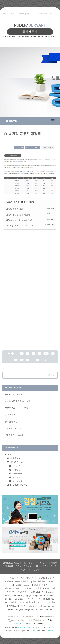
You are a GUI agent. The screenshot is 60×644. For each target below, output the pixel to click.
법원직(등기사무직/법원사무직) (20, 226)
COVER (22, 14)
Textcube (50, 627)
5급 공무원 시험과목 (14, 428)
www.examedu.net (26, 627)
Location (9, 617)
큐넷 (24, 563)
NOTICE (29, 14)
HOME (5, 14)
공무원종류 (17, 474)
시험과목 (16, 466)
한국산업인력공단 (11, 563)
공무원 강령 (10, 415)
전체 (10, 455)
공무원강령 (17, 481)
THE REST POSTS (18, 485)
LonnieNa (50, 631)
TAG (36, 14)
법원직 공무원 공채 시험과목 (19, 215)
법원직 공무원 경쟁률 (24, 134)
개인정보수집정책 (24, 566)
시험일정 (16, 470)
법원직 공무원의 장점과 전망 (19, 220)
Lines (18, 617)
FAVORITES (13, 14)
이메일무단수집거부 (43, 566)
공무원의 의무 (11, 422)
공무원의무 (17, 477)
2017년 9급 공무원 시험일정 (18, 408)
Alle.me (33, 631)
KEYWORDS (44, 14)
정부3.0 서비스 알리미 (38, 563)
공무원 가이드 (16, 462)
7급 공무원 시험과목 (14, 435)
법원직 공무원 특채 (15, 209)
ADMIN (52, 14)
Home (11, 121)
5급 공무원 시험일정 (14, 395)
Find (52, 375)
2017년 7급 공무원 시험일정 (18, 401)
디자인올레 (34, 570)
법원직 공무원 (48, 147)
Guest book (28, 617)
